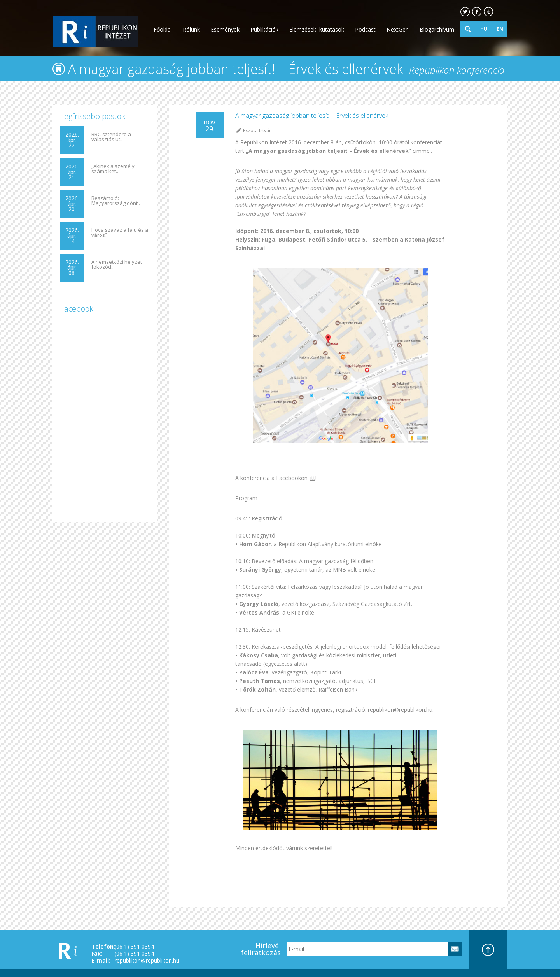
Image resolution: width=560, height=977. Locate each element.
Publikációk (264, 29)
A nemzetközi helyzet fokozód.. (117, 264)
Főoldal (163, 29)
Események (225, 29)
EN (500, 29)
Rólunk (191, 29)
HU (484, 29)
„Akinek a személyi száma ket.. (114, 169)
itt (313, 478)
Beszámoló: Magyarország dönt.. (116, 201)
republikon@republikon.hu (147, 960)
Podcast (365, 29)
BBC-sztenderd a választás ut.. (111, 137)
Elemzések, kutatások (317, 29)
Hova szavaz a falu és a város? (120, 233)
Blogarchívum (437, 29)
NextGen (398, 29)
